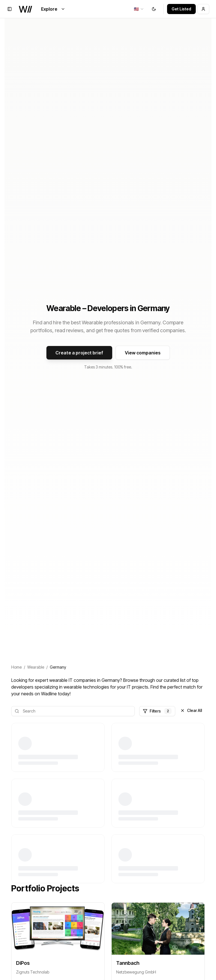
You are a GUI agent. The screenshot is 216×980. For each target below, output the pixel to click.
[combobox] (139, 9)
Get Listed (181, 9)
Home (16, 667)
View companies (143, 353)
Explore (53, 9)
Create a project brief (79, 353)
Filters (157, 711)
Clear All (191, 710)
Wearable (36, 667)
